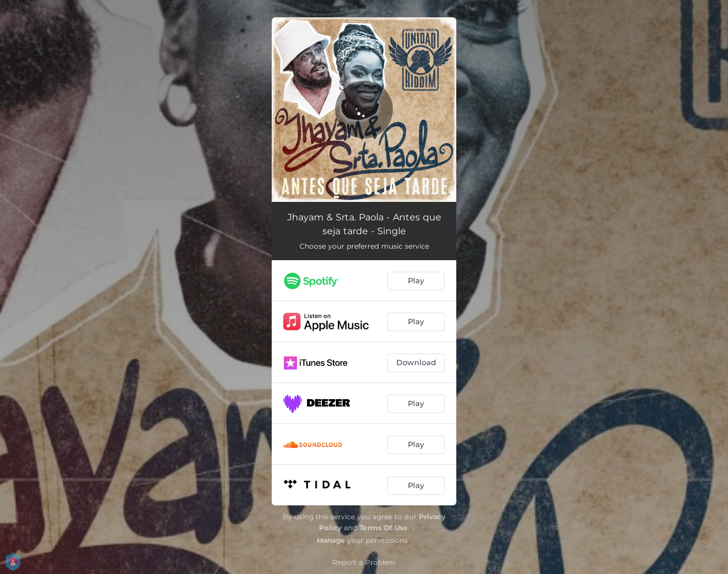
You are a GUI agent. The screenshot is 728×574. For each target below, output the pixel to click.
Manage (331, 540)
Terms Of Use (384, 528)
